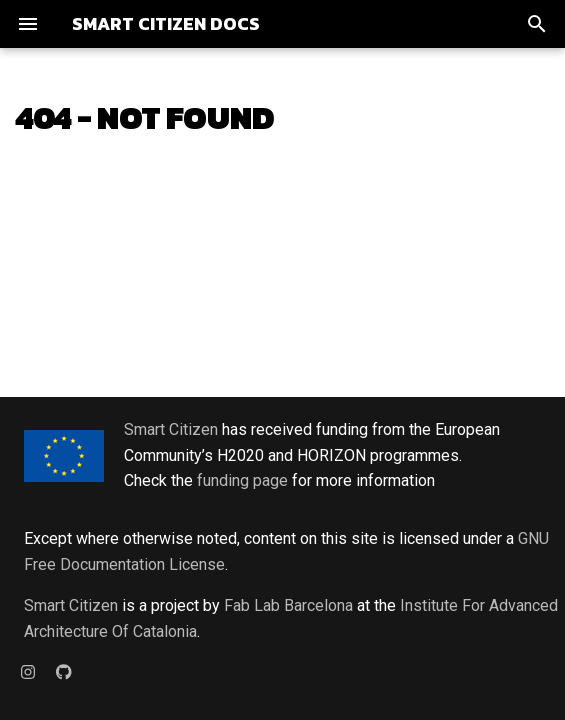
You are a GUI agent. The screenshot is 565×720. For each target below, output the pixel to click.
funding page (242, 480)
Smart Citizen (171, 429)
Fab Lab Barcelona (288, 605)
